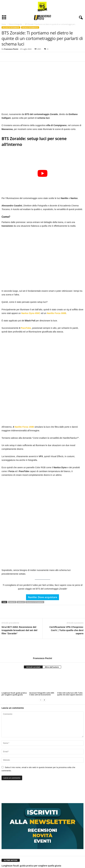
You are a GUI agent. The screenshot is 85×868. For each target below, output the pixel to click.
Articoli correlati (33, 607)
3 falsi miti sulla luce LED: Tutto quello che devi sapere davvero (70, 634)
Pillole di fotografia (15, 24)
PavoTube (26, 328)
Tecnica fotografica (30, 27)
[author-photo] (42, 588)
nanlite (12, 542)
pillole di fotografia (35, 542)
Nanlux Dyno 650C (31, 313)
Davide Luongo (8, 841)
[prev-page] (41, 640)
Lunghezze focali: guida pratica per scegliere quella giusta (14, 634)
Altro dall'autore (52, 607)
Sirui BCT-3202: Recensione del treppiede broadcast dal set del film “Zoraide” (19, 570)
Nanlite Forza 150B (25, 397)
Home (4, 24)
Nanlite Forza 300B (56, 313)
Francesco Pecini (11, 49)
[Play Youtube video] (42, 173)
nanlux (21, 542)
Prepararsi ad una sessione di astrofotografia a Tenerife (30, 837)
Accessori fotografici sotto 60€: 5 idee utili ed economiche (42, 634)
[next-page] (44, 640)
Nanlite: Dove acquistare (42, 538)
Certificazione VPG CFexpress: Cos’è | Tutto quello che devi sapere (66, 570)
